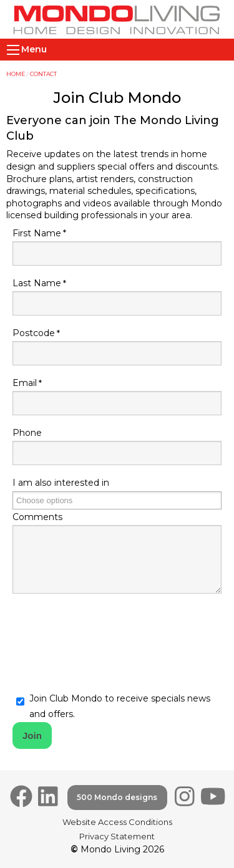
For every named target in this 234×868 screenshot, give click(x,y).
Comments (37, 517)
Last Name (37, 283)
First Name (37, 233)
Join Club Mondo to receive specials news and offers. (120, 706)
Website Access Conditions (117, 822)
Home (16, 74)
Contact (43, 74)
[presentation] (107, 637)
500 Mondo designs (117, 797)
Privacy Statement (117, 836)
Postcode (34, 333)
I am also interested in (61, 483)
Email (25, 383)
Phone (27, 433)
